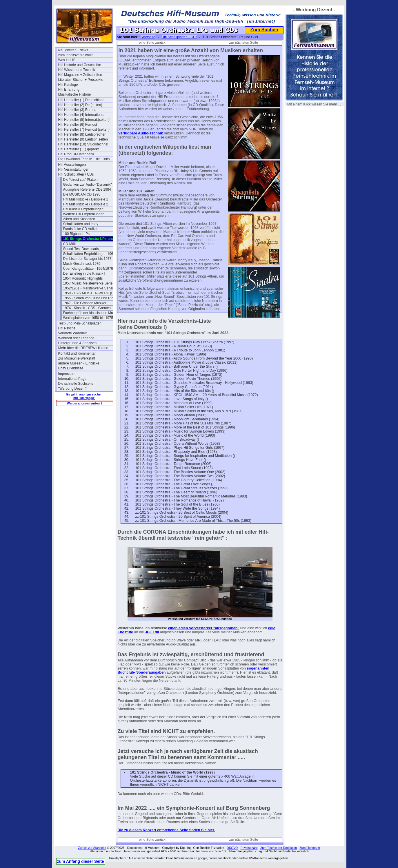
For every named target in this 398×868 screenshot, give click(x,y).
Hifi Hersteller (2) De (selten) (80, 105)
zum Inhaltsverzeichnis (76, 55)
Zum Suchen (264, 30)
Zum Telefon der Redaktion (279, 848)
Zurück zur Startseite (92, 848)
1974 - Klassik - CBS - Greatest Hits (90, 308)
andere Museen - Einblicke (79, 363)
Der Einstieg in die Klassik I (84, 273)
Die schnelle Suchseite (76, 384)
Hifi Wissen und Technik (77, 70)
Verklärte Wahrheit (72, 333)
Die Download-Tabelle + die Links (84, 159)
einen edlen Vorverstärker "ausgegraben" (204, 628)
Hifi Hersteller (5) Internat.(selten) (84, 120)
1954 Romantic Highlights (83, 278)
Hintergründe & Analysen (78, 343)
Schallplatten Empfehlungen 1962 (89, 254)
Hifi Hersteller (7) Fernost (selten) (84, 130)
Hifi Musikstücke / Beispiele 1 (86, 199)
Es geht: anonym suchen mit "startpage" (84, 396)
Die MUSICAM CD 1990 (82, 194)
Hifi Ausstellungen (72, 165)
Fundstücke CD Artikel (80, 229)
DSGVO (232, 848)
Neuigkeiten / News (73, 50)
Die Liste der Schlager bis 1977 (87, 259)
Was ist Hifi (67, 60)
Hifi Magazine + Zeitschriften (80, 75)
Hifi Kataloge (68, 85)
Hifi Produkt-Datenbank (76, 154)
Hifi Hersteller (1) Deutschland (81, 100)
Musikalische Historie (75, 94)
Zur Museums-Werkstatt (77, 358)
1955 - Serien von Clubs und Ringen (90, 298)
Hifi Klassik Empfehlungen (83, 209)
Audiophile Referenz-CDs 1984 (87, 189)
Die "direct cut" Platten (80, 180)
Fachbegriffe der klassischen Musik (90, 313)
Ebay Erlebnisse (71, 368)
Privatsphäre (249, 848)
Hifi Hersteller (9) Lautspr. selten (83, 139)
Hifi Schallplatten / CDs (76, 174)
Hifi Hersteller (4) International (81, 115)
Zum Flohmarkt (310, 848)
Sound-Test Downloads (81, 249)
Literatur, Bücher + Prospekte (81, 80)
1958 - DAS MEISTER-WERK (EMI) (90, 293)
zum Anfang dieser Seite (81, 861)
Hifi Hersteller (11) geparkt (79, 149)
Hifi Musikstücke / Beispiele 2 (86, 204)
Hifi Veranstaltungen (74, 169)
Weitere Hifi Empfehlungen (84, 214)
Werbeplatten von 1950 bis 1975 (88, 318)
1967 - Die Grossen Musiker (85, 303)
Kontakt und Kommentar (77, 353)
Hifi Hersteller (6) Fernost (78, 125)
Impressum (67, 374)
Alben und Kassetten (79, 219)
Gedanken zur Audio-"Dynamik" (88, 185)
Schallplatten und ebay (81, 224)
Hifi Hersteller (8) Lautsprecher (82, 134)
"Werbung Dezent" (72, 389)
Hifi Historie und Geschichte (80, 65)
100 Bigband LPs (76, 234)
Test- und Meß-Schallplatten (80, 323)
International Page (72, 379)
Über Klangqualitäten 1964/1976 (88, 269)
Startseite (148, 37)
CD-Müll (69, 244)
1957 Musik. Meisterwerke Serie (88, 283)
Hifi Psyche (67, 328)
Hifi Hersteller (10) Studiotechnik (83, 144)
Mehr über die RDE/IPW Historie (83, 348)
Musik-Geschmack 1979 (82, 264)
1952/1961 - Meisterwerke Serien (89, 288)
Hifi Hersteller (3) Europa (77, 110)
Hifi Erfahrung (69, 90)
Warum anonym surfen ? (85, 403)
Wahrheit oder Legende (76, 338)
